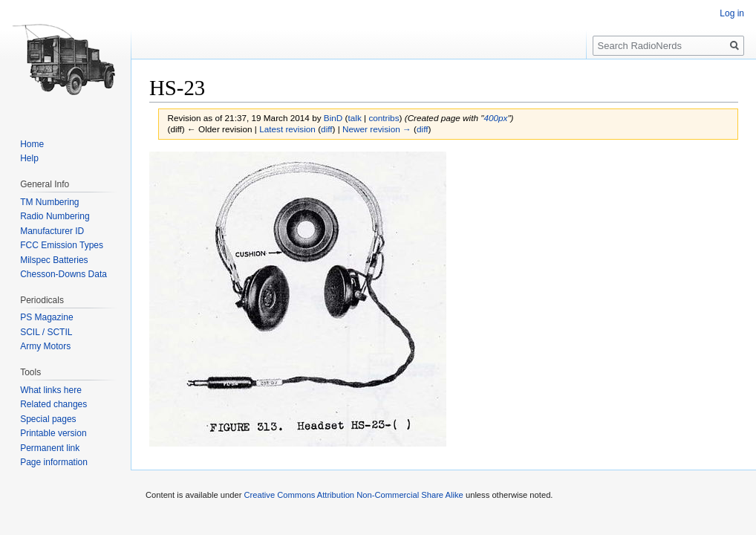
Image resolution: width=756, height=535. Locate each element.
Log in (732, 13)
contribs (384, 118)
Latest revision (287, 129)
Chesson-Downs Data (63, 274)
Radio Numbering (55, 216)
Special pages (48, 419)
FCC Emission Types (62, 245)
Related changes (53, 404)
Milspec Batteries (54, 260)
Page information (54, 462)
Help (29, 158)
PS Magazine (46, 317)
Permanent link (50, 448)
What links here (51, 390)
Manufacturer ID (52, 231)
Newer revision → (377, 129)
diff (326, 129)
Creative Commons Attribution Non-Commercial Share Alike (353, 495)
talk (354, 118)
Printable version (53, 433)
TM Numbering (49, 202)
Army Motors (45, 346)
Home (32, 144)
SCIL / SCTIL (46, 332)
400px (495, 118)
